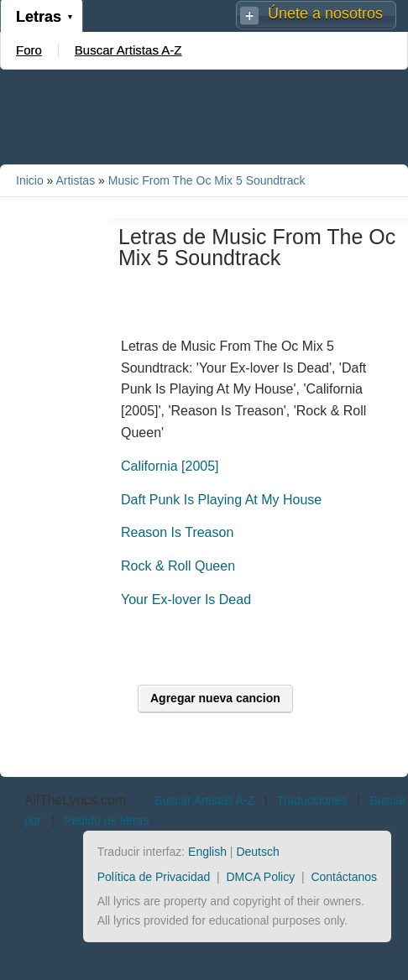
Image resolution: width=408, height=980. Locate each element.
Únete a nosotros (325, 13)
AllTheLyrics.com (75, 800)
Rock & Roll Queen (178, 566)
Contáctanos (344, 877)
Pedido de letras (106, 821)
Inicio (30, 180)
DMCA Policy (261, 877)
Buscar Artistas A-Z (128, 50)
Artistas (75, 180)
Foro (29, 50)
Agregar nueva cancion (215, 698)
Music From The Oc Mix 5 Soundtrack (207, 180)
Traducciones (312, 800)
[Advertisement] (204, 116)
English (207, 852)
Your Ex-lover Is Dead (186, 599)
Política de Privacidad (154, 877)
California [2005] (170, 466)
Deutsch (257, 852)
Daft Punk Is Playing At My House (221, 500)
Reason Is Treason (177, 532)
